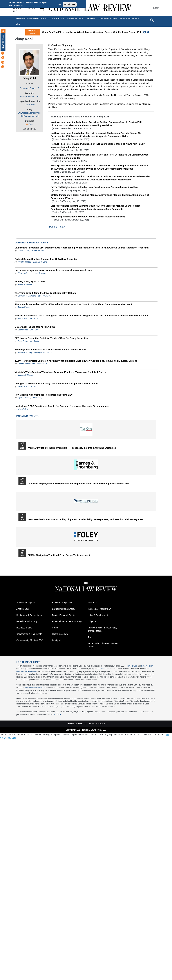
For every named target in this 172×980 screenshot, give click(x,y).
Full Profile (29, 105)
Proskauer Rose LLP (30, 88)
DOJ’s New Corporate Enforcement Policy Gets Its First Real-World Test (54, 270)
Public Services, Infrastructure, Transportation (102, 630)
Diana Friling (23, 409)
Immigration (58, 641)
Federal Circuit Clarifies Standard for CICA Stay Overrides (46, 259)
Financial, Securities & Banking (67, 622)
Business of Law (24, 628)
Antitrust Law (23, 609)
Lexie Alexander (45, 296)
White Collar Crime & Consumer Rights (103, 645)
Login (156, 8)
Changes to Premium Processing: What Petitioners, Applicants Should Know (56, 384)
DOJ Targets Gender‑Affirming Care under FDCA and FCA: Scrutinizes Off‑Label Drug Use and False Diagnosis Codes (100, 156)
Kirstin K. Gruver (37, 251)
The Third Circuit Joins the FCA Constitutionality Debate (45, 293)
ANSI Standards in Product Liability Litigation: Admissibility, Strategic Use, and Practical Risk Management (86, 520)
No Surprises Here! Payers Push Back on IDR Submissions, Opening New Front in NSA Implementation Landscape (98, 145)
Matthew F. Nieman (26, 375)
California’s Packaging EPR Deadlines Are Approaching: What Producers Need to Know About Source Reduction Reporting (82, 248)
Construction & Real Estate (29, 634)
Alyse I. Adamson (25, 273)
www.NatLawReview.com (27, 672)
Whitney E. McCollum (43, 353)
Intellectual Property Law (100, 609)
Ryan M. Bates (24, 398)
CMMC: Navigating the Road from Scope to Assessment (59, 555)
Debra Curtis (23, 330)
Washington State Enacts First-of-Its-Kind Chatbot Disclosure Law (51, 350)
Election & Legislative (62, 603)
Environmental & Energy (64, 609)
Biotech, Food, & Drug (27, 622)
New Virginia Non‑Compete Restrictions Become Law (44, 395)
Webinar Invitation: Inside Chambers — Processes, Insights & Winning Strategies (72, 448)
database (101, 669)
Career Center (108, 19)
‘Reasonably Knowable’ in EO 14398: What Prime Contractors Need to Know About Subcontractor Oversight (73, 304)
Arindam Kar (42, 364)
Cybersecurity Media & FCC (30, 641)
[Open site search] (152, 20)
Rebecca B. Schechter (27, 387)
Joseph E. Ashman (25, 307)
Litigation (92, 622)
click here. (57, 715)
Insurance (93, 603)
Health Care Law (60, 634)
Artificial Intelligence (26, 603)
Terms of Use (132, 666)
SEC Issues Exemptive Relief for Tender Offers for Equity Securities (51, 338)
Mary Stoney (37, 398)
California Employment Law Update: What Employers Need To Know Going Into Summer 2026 (78, 484)
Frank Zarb (22, 341)
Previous (145, 32)
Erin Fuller (34, 330)
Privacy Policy (147, 666)
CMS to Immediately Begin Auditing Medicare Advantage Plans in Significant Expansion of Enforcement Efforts (100, 196)
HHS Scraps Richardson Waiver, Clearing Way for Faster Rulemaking (88, 217)
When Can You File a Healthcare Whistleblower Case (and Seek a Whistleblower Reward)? (91, 32)
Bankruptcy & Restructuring (29, 615)
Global (55, 628)
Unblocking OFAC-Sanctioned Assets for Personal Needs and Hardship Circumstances (62, 406)
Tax (90, 637)
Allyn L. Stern (23, 251)
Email (31, 124)
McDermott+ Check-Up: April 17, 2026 (35, 327)
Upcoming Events (27, 416)
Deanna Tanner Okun (27, 364)
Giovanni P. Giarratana (27, 296)
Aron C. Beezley (24, 262)
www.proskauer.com (30, 96)
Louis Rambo (34, 341)
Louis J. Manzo (40, 273)
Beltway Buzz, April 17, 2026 (30, 282)
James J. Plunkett (25, 285)
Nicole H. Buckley (25, 353)
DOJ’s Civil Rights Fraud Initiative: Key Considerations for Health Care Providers (95, 187)
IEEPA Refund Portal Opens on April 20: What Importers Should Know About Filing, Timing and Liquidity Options (76, 361)
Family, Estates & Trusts (64, 615)
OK (60, 4)
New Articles (3, 42)
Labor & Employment (98, 615)
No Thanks (70, 4)
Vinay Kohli (30, 78)
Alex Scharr (34, 319)
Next (148, 32)
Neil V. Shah (23, 319)
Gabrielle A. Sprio (40, 262)
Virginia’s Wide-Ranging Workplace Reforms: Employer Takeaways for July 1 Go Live (61, 372)
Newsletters (75, 19)
